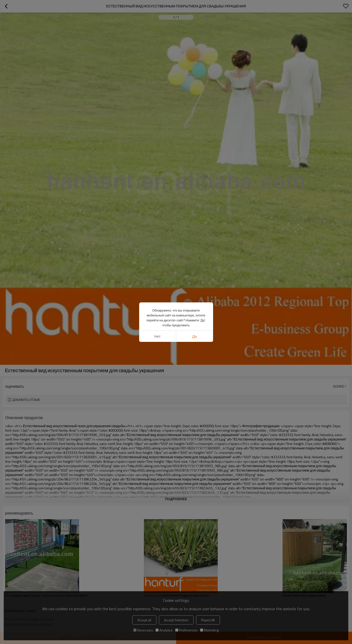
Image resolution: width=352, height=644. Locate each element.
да (195, 274)
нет (158, 274)
